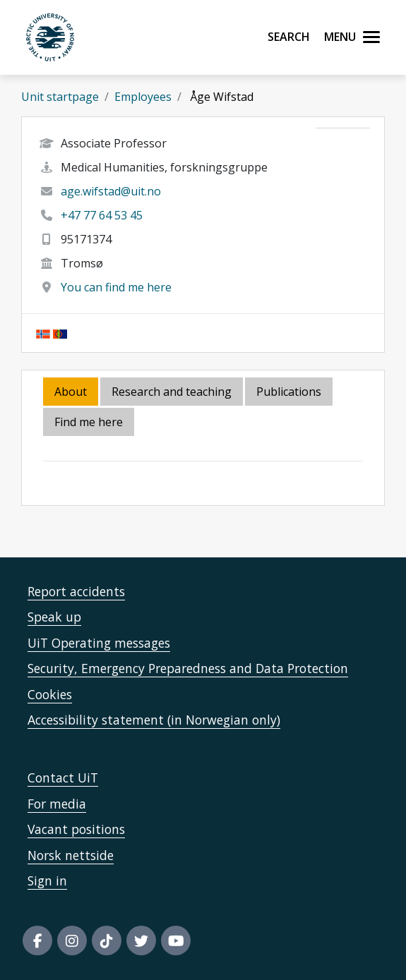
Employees (143, 97)
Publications (289, 392)
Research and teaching (172, 392)
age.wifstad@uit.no (111, 191)
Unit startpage (60, 97)
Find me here (89, 422)
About (71, 392)
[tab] (290, 393)
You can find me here (116, 287)
